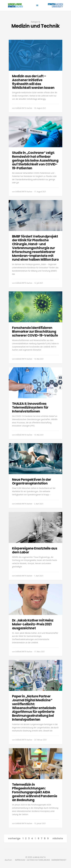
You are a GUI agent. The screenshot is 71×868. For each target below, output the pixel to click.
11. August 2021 (40, 192)
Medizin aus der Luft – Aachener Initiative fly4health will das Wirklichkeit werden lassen (33, 82)
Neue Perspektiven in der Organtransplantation (32, 481)
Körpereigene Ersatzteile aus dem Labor (35, 550)
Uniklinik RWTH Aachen (24, 108)
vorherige (14, 838)
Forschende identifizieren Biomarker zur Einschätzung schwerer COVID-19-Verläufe (35, 332)
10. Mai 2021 (39, 359)
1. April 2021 (39, 576)
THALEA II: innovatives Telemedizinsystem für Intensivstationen (30, 408)
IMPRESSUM (20, 860)
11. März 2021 (39, 652)
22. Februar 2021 (40, 740)
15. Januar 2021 (40, 824)
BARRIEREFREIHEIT (59, 860)
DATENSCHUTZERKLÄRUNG (38, 860)
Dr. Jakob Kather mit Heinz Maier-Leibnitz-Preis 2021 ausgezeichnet (33, 624)
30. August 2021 (40, 108)
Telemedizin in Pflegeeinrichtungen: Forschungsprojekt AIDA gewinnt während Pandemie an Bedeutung (35, 792)
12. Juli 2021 (39, 283)
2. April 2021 (39, 504)
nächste (58, 838)
